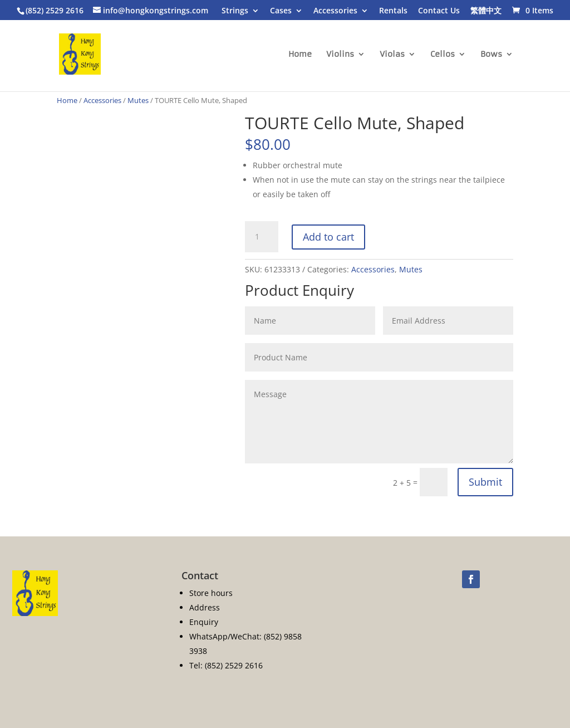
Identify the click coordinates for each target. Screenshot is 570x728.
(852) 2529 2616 (55, 10)
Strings (235, 11)
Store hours (211, 593)
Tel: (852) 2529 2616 (226, 665)
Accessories (335, 11)
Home (300, 55)
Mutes (138, 100)
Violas (392, 55)
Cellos (443, 55)
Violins (340, 55)
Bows (491, 55)
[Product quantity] (262, 237)
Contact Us (439, 11)
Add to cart (328, 237)
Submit (485, 482)
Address (205, 607)
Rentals (393, 11)
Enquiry (204, 622)
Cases (281, 11)
